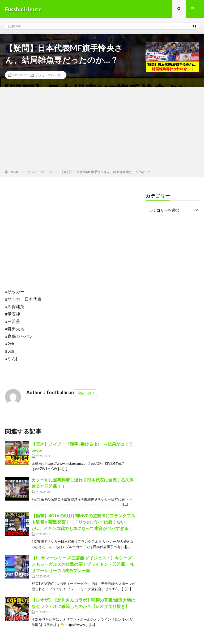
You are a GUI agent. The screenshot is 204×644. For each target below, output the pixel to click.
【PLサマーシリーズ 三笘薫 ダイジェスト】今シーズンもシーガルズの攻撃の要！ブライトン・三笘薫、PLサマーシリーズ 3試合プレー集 (83, 565)
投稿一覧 (84, 394)
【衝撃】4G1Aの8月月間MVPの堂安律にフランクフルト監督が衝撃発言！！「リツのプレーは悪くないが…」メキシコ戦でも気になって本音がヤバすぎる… (83, 523)
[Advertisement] (102, 130)
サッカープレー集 (48, 76)
